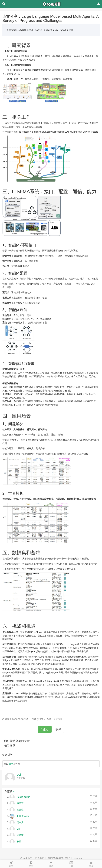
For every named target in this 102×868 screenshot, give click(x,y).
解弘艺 (20, 803)
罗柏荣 (20, 835)
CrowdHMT (26, 858)
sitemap (78, 858)
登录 (11, 764)
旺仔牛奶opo (23, 816)
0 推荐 (45, 729)
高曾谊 (20, 810)
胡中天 (20, 822)
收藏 (58, 729)
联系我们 (40, 858)
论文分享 (58, 719)
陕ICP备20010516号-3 (59, 858)
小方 (19, 775)
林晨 (19, 841)
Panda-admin (23, 797)
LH (18, 829)
